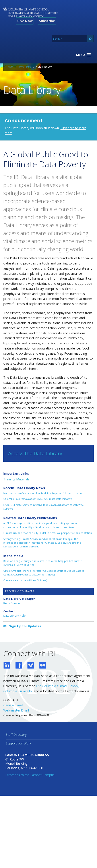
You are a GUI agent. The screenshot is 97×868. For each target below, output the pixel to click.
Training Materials (16, 479)
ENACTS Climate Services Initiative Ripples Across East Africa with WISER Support (44, 507)
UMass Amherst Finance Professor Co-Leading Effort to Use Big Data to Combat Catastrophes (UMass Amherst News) (44, 573)
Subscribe (47, 21)
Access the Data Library (35, 453)
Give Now (25, 21)
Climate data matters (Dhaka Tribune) (25, 580)
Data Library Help (15, 616)
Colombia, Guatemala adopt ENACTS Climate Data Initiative (38, 499)
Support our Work (18, 743)
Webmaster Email (16, 710)
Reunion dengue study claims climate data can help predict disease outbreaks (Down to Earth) (43, 563)
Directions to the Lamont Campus (30, 775)
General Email (13, 705)
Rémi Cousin (12, 603)
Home (10, 67)
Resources (24, 67)
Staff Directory (16, 735)
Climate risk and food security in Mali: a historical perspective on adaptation (48, 533)
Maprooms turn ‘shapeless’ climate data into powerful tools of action (43, 493)
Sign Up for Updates (22, 626)
